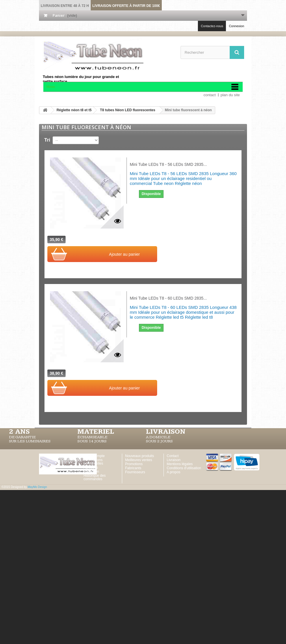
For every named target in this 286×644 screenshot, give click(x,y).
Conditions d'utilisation (184, 468)
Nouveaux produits (140, 456)
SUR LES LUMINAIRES (30, 441)
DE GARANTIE (22, 437)
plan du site (230, 95)
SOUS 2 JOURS (159, 441)
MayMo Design (37, 487)
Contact (173, 456)
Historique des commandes (95, 477)
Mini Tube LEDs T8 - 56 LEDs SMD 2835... (168, 164)
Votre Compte (94, 456)
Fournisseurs (135, 472)
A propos (173, 472)
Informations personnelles (93, 462)
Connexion (236, 26)
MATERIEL (96, 432)
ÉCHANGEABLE (92, 437)
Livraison (174, 460)
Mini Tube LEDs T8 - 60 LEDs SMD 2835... (168, 298)
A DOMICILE (158, 437)
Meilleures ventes (139, 460)
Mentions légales (180, 464)
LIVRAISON (166, 432)
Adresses (91, 467)
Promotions (134, 464)
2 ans (19, 432)
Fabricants (133, 468)
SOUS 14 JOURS (92, 441)
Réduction (91, 472)
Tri (47, 140)
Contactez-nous (212, 26)
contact (210, 95)
